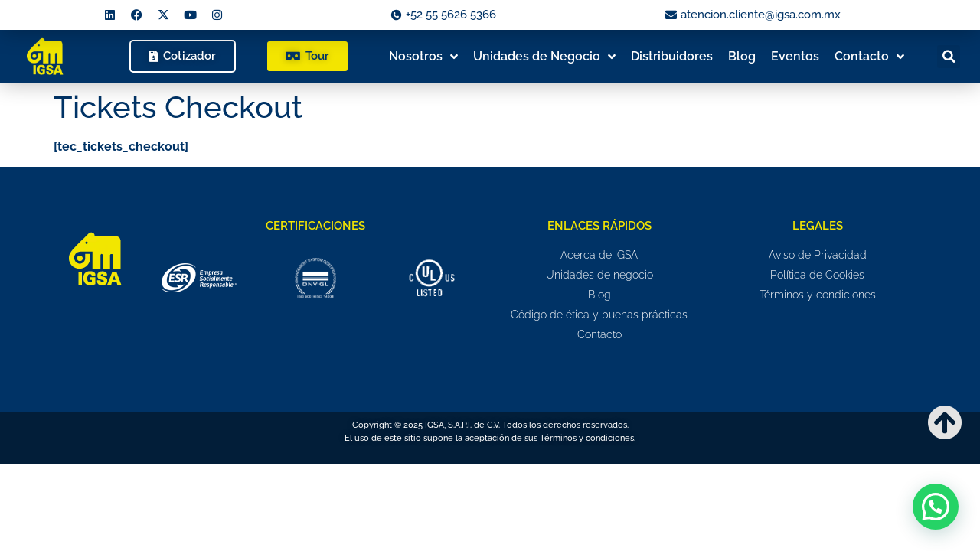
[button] (949, 57)
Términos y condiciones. (588, 438)
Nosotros (423, 57)
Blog (742, 56)
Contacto (869, 57)
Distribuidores (672, 56)
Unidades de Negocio (544, 57)
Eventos (795, 56)
